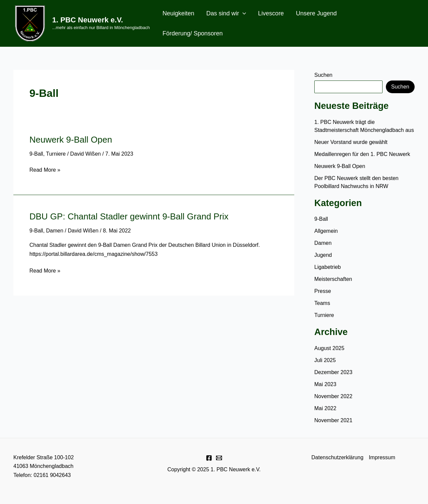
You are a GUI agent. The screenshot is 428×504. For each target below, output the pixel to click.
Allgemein (326, 231)
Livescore (271, 13)
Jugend (323, 255)
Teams (322, 303)
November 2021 (333, 420)
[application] (243, 13)
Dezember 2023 (333, 372)
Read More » (45, 170)
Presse (323, 291)
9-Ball (36, 154)
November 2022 (333, 396)
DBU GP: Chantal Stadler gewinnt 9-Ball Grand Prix (129, 216)
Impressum (382, 457)
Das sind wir (226, 13)
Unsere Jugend (316, 13)
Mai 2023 (325, 384)
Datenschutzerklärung (337, 457)
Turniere (56, 154)
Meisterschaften (333, 279)
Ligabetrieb (328, 267)
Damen (55, 231)
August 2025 (329, 348)
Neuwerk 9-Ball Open (71, 140)
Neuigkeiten (178, 13)
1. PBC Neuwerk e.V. (88, 20)
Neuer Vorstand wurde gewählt (351, 142)
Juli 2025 (325, 360)
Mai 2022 (325, 408)
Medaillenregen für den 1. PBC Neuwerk (363, 154)
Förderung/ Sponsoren (193, 33)
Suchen (323, 75)
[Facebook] (209, 458)
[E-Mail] (219, 458)
